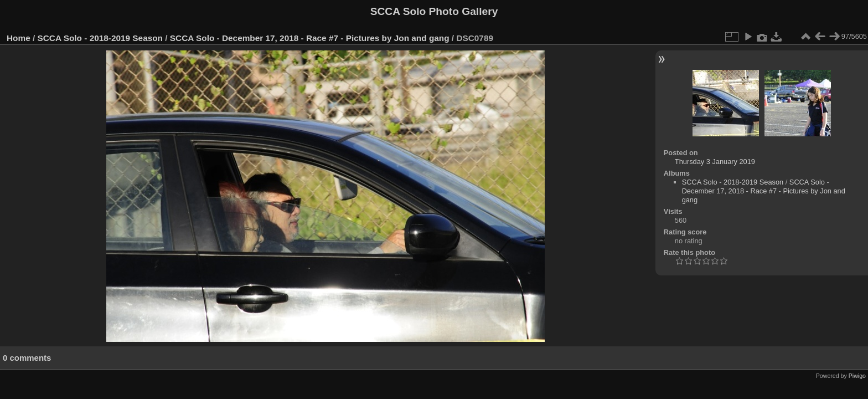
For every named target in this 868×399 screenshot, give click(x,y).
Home (19, 38)
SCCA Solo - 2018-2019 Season (100, 38)
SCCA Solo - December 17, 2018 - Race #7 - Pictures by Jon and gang (310, 38)
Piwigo (857, 376)
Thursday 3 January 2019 (715, 162)
